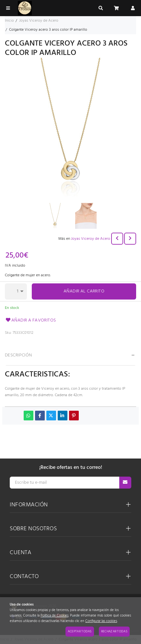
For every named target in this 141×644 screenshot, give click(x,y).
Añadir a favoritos (30, 320)
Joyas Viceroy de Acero (91, 239)
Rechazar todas (114, 631)
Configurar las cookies (101, 621)
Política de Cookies (54, 616)
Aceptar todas (80, 631)
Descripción (18, 355)
